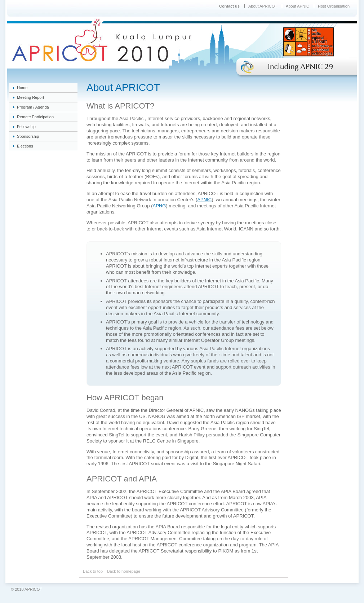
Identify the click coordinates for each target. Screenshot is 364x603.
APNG (159, 206)
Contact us (229, 6)
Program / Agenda (33, 107)
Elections (25, 146)
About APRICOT (263, 6)
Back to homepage (124, 571)
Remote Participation (35, 117)
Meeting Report (30, 97)
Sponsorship (28, 136)
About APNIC (298, 6)
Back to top (93, 571)
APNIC (204, 200)
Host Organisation (334, 6)
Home (22, 88)
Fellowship (26, 127)
